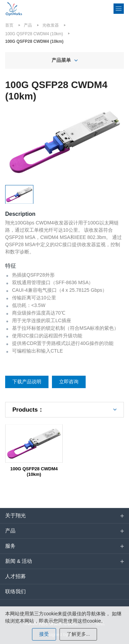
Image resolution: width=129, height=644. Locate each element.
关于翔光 (15, 515)
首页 (9, 25)
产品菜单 (61, 60)
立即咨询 (69, 382)
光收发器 (51, 25)
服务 (10, 546)
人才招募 (15, 576)
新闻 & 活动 (19, 561)
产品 (28, 25)
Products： (28, 410)
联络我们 (15, 591)
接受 (44, 634)
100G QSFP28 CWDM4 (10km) (34, 34)
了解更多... (78, 634)
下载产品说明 (27, 382)
